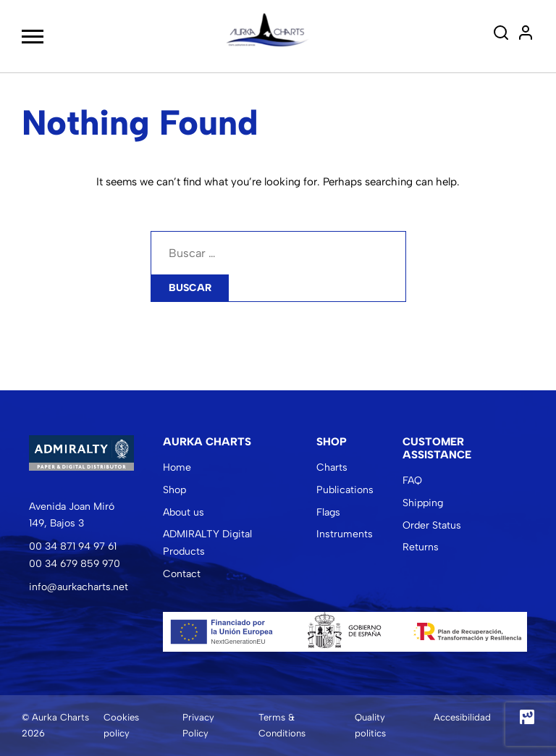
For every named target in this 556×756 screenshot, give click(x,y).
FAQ (412, 480)
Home (177, 467)
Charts (332, 467)
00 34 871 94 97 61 (73, 546)
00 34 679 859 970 (75, 564)
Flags (328, 512)
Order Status (432, 525)
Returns (421, 547)
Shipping (423, 503)
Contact (182, 574)
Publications (345, 490)
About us (184, 512)
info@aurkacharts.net (79, 587)
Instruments (345, 534)
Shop (174, 490)
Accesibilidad (462, 717)
